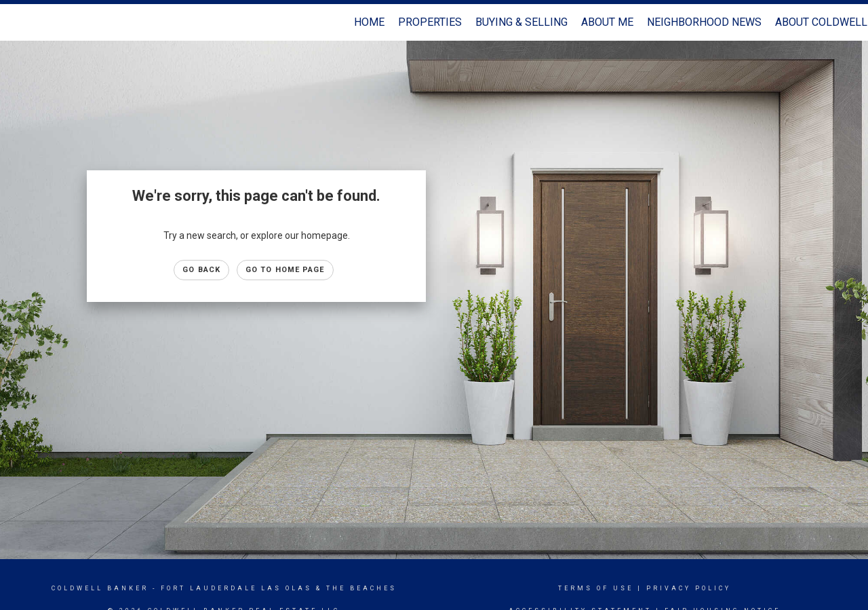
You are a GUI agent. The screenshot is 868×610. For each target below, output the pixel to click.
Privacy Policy (689, 588)
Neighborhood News (704, 22)
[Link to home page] (17, 22)
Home (369, 22)
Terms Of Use (596, 588)
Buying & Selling (521, 22)
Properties (430, 22)
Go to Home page (285, 270)
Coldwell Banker (100, 588)
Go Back (201, 270)
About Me (607, 22)
